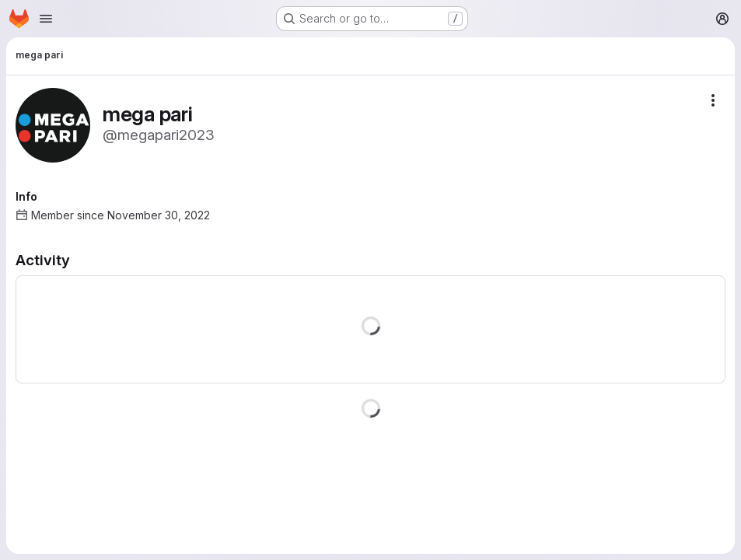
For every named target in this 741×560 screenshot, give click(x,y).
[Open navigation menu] (46, 19)
